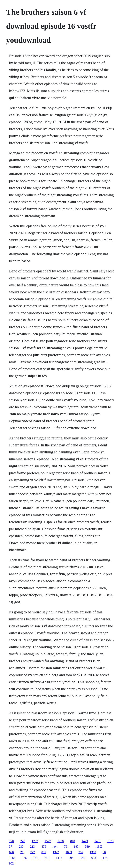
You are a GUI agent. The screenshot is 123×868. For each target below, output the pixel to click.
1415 (59, 858)
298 (71, 858)
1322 (56, 852)
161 (36, 858)
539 (88, 847)
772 (33, 852)
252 (81, 852)
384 (82, 858)
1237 (35, 841)
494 (55, 847)
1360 (93, 852)
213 (33, 847)
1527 (48, 841)
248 (23, 841)
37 (11, 847)
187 (76, 847)
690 (12, 852)
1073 (111, 841)
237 (21, 847)
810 (73, 841)
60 (104, 852)
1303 (100, 847)
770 (12, 841)
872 (44, 852)
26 (22, 852)
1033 (69, 852)
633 (94, 858)
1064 (12, 858)
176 (24, 858)
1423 (85, 841)
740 (47, 858)
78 (66, 847)
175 (105, 858)
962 (12, 863)
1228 (61, 841)
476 (44, 847)
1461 (98, 841)
